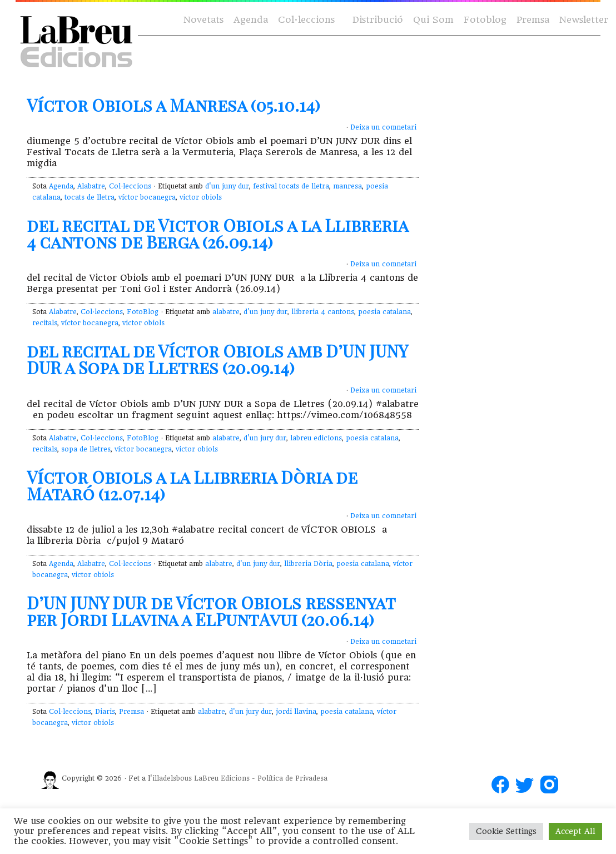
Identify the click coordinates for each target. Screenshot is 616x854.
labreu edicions (316, 438)
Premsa (533, 20)
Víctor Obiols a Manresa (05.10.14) (173, 105)
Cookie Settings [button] (506, 831)
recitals (45, 323)
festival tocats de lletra (291, 186)
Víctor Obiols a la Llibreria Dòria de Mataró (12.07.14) (192, 485)
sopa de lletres (86, 449)
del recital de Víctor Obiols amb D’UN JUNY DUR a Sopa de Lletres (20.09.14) (217, 359)
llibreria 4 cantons (323, 312)
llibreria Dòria (308, 564)
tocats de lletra (90, 197)
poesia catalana (384, 312)
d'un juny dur (227, 186)
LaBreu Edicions (222, 778)
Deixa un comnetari (383, 127)
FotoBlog (143, 312)
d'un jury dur (265, 438)
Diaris (105, 712)
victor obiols (201, 197)
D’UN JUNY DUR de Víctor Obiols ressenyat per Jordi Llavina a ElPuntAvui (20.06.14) (211, 611)
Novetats (203, 20)
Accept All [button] (575, 831)
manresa (347, 186)
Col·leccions (305, 20)
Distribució (378, 20)
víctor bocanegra (147, 197)
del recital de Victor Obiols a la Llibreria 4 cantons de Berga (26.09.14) (217, 234)
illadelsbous (172, 778)
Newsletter (584, 20)
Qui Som (433, 20)
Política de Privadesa (292, 778)
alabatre (226, 312)
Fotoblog (485, 20)
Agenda (251, 20)
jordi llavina (296, 712)
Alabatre (91, 186)
